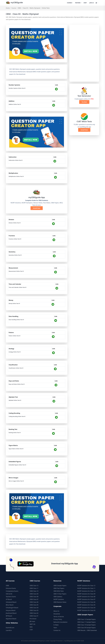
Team (55, 628)
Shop (85, 3)
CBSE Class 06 (34, 602)
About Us (56, 611)
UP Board (9, 599)
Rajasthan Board (11, 619)
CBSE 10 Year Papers (60, 594)
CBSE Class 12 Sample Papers (86, 619)
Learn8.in (9, 630)
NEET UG (32, 624)
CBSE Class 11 (34, 588)
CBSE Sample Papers (60, 586)
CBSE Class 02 (34, 613)
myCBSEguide (14, 3)
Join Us (92, 3)
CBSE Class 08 (34, 597)
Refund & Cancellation (60, 622)
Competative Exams (12, 591)
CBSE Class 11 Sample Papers (86, 622)
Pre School (33, 619)
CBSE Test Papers (59, 588)
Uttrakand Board (11, 602)
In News (56, 625)
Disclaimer (57, 614)
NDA (31, 627)
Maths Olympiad (35, 8)
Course (14, 8)
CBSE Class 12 (34, 586)
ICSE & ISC (9, 594)
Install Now (37, 208)
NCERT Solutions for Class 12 (86, 586)
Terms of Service (59, 617)
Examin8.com (10, 628)
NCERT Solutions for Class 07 (86, 599)
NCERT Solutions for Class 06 (86, 602)
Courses (70, 3)
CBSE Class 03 (34, 610)
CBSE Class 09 (34, 594)
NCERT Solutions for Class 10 (86, 591)
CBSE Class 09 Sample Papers (86, 628)
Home (8, 8)
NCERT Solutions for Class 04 (86, 608)
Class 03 (25, 8)
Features (78, 3)
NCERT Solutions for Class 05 (86, 605)
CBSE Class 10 (34, 591)
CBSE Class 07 (34, 599)
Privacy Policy (58, 619)
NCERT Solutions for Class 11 (86, 588)
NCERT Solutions (59, 599)
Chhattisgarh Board (12, 608)
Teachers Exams (11, 597)
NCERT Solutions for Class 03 (86, 610)
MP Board (9, 616)
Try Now (84, 102)
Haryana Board (11, 610)
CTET (31, 630)
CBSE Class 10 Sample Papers (86, 625)
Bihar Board (10, 605)
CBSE (19, 8)
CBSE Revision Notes (60, 602)
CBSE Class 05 (34, 605)
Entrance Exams (11, 588)
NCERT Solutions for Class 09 (86, 594)
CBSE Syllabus (58, 597)
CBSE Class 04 (34, 608)
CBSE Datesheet (92, 630)
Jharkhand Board (11, 613)
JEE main (32, 621)
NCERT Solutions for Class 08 (86, 597)
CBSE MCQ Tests (59, 591)
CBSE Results (81, 630)
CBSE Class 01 (34, 616)
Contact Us (57, 630)
